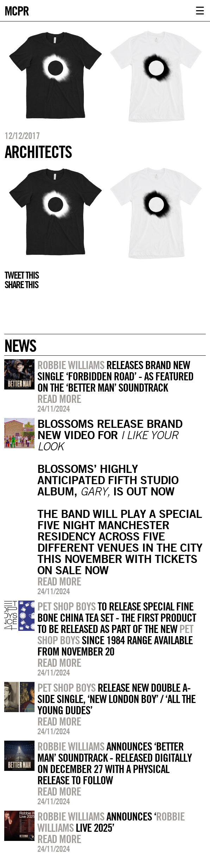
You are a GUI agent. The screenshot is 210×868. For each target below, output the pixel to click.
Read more (59, 399)
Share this (21, 285)
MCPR (17, 10)
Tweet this (21, 275)
